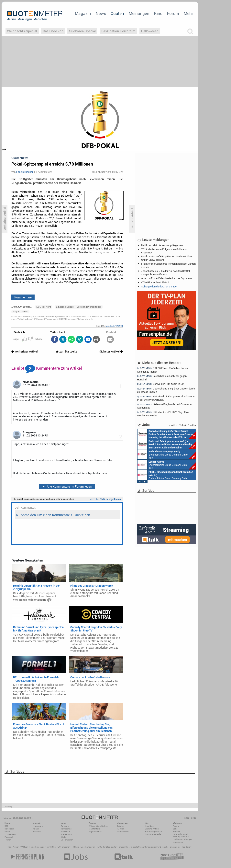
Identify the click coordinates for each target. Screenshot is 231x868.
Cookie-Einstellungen (182, 839)
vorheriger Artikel (25, 351)
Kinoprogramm (152, 847)
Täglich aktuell (95, 832)
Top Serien (186, 847)
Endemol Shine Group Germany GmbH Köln (167, 454)
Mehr (188, 13)
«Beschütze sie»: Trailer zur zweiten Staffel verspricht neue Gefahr (165, 272)
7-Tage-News (10, 834)
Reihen (36, 829)
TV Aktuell (24, 847)
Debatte (120, 826)
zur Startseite (66, 351)
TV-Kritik (120, 829)
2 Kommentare (44, 172)
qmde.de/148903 (115, 326)
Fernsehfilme (124, 847)
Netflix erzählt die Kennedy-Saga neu (162, 245)
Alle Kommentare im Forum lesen (67, 486)
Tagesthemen (20, 311)
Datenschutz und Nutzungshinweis (181, 835)
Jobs (175, 829)
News (101, 13)
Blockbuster (111, 847)
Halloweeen (150, 31)
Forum (173, 13)
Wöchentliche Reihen (98, 826)
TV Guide (101, 847)
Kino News (13, 847)
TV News (75, 847)
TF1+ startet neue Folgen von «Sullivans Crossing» (164, 251)
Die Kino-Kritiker (152, 829)
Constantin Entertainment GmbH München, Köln (167, 434)
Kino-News (150, 826)
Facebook (9, 837)
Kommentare (23, 297)
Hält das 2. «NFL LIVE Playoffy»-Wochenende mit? (163, 414)
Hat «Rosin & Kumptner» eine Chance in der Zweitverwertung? (166, 398)
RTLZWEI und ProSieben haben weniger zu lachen (162, 370)
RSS (6, 826)
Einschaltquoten (88, 847)
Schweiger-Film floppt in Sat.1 (162, 384)
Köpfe (63, 837)
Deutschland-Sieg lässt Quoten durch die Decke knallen (166, 390)
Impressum (178, 842)
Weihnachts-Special (22, 31)
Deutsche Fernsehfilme (170, 847)
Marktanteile (94, 829)
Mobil (7, 832)
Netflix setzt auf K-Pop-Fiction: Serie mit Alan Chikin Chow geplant (166, 258)
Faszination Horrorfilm (118, 31)
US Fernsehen (64, 847)
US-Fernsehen (67, 840)
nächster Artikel (111, 351)
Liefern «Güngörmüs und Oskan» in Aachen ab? (164, 406)
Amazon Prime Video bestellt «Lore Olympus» (167, 278)
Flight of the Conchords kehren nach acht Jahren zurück (168, 265)
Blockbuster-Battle (153, 834)
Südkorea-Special (82, 31)
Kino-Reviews (123, 832)
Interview (37, 832)
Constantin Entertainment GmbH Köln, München (167, 444)
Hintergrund (38, 826)
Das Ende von (53, 31)
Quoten (117, 13)
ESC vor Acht (44, 307)
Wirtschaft (65, 832)
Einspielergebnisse (153, 832)
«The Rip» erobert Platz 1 (155, 282)
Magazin (83, 13)
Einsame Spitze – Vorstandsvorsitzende (79, 307)
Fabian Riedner (25, 172)
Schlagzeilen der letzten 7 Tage (159, 286)
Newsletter (9, 829)
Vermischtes (66, 829)
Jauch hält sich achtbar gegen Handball (162, 378)
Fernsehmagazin (37, 847)
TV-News (65, 826)
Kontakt (176, 832)
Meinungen (139, 13)
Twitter (8, 840)
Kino (158, 13)
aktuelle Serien (137, 847)
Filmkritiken (51, 847)
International (66, 834)
